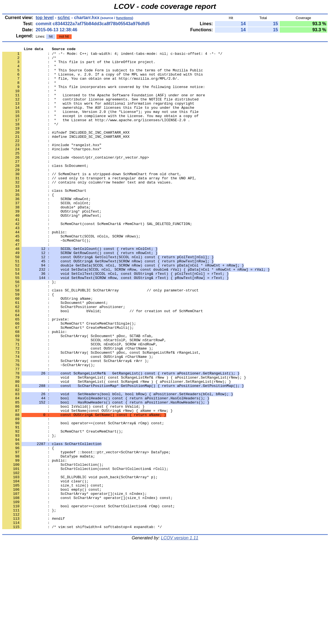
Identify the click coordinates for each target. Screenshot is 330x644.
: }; (29, 513)
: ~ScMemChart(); (46, 279)
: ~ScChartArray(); (49, 429)
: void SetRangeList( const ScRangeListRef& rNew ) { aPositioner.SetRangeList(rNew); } (124, 444)
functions (124, 18)
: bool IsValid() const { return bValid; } (73, 479)
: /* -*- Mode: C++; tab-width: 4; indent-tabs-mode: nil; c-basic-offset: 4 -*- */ (112, 55)
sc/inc (64, 18)
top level (45, 18)
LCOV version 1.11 (180, 634)
